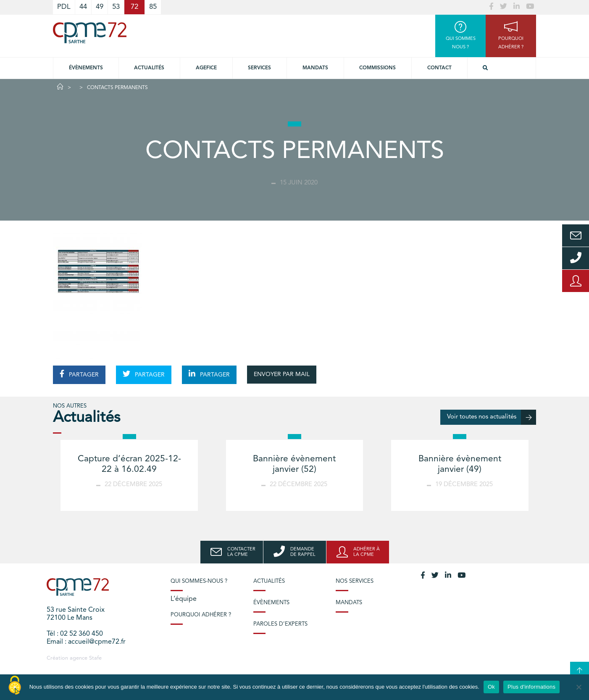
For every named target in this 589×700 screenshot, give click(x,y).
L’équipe (184, 599)
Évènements (86, 68)
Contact (439, 68)
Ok (491, 687)
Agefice (206, 68)
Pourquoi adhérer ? (201, 615)
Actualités (149, 68)
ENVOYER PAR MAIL (282, 374)
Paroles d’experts (280, 624)
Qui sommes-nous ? (199, 581)
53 (116, 7)
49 (100, 7)
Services (259, 68)
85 (153, 7)
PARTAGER (79, 374)
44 (83, 7)
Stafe (95, 658)
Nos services (355, 581)
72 (134, 7)
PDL (64, 7)
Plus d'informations (531, 687)
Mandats (315, 68)
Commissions (377, 68)
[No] (578, 687)
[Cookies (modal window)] (15, 686)
